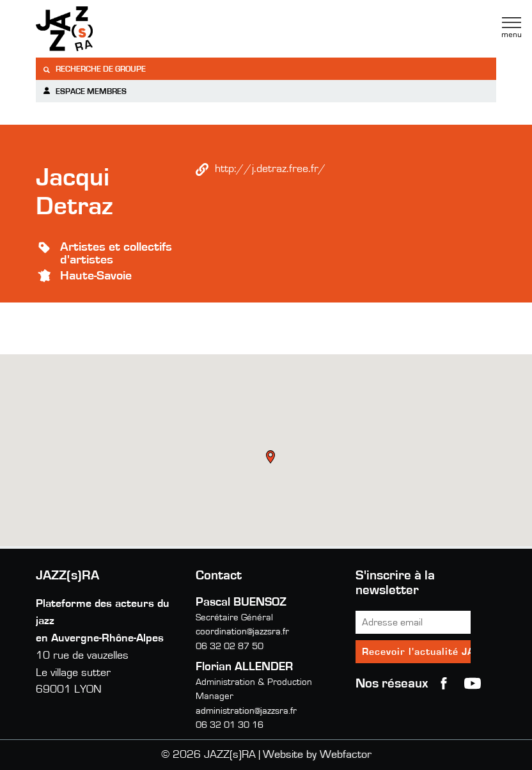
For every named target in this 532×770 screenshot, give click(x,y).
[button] (272, 459)
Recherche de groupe (94, 69)
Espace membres (84, 91)
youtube (473, 684)
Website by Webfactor (317, 755)
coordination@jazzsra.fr (242, 632)
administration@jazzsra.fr (246, 711)
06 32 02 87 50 (230, 646)
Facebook (444, 684)
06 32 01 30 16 (230, 725)
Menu (512, 27)
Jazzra (116, 29)
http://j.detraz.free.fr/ (270, 169)
